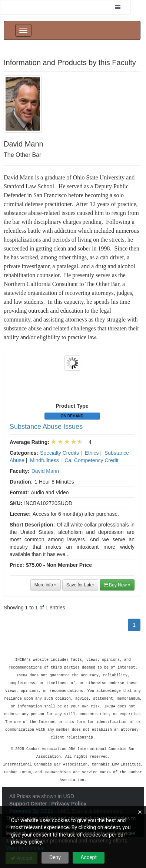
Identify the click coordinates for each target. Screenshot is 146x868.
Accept (89, 857)
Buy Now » (117, 585)
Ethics (92, 453)
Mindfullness (44, 460)
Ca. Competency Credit (92, 460)
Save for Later (80, 585)
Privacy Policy (69, 790)
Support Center (28, 790)
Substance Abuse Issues (46, 427)
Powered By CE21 (32, 798)
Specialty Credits (59, 453)
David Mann (45, 471)
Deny (55, 857)
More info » (46, 585)
